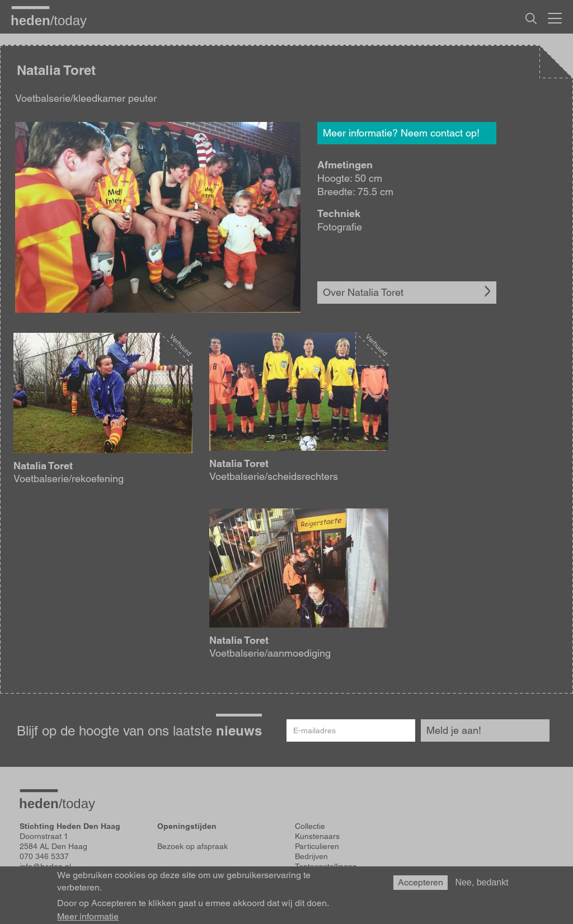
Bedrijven (311, 856)
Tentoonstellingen (326, 866)
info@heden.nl (45, 866)
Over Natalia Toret (363, 292)
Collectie (310, 826)
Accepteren (421, 886)
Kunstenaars (317, 836)
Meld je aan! (454, 730)
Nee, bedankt (482, 886)
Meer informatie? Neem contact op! (401, 133)
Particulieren (317, 846)
